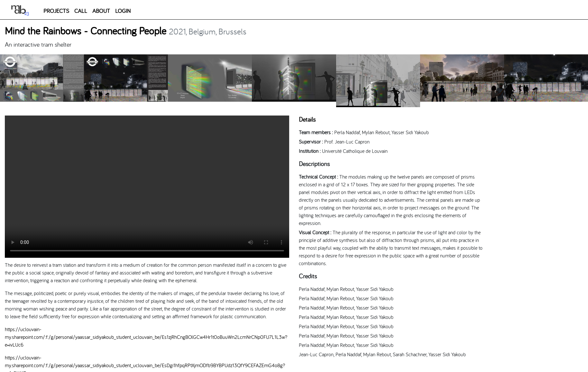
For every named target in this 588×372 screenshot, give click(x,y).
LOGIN (123, 11)
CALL (81, 11)
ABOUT (101, 11)
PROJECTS (56, 11)
